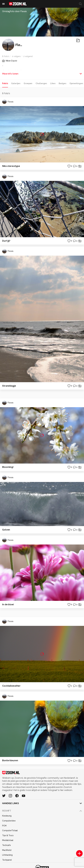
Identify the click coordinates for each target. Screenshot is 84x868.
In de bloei (8, 604)
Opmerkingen (76, 83)
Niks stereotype (11, 166)
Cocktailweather (11, 686)
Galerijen (16, 83)
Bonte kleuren (10, 760)
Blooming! (8, 467)
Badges (62, 83)
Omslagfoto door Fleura (14, 11)
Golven (6, 530)
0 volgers (16, 56)
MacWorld (7, 850)
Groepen (28, 83)
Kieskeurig (7, 816)
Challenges (41, 83)
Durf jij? (6, 241)
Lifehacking (7, 855)
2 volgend (28, 56)
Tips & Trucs (8, 835)
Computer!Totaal (10, 830)
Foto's (5, 83)
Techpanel (7, 860)
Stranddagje (9, 386)
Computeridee (9, 821)
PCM (4, 826)
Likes (53, 83)
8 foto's (6, 56)
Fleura (8, 102)
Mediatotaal (8, 840)
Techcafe (6, 845)
